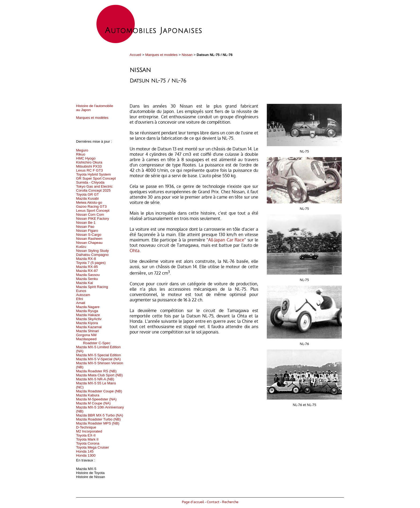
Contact (213, 502)
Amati (81, 303)
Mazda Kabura (88, 395)
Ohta (135, 251)
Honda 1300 (86, 455)
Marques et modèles (161, 55)
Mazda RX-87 (87, 271)
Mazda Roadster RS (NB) (96, 371)
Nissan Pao (85, 227)
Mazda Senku (87, 279)
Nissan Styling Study (92, 251)
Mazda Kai (85, 283)
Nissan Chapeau (89, 243)
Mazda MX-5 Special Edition (98, 355)
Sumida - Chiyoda (90, 182)
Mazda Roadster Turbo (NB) (98, 419)
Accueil (135, 55)
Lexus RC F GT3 (89, 170)
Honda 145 (85, 451)
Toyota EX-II (86, 435)
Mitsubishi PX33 (89, 166)
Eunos (81, 291)
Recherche (230, 502)
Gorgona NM (86, 335)
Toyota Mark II (87, 439)
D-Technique (86, 427)
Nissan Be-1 (86, 223)
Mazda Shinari (87, 331)
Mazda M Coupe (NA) (93, 403)
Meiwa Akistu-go (89, 202)
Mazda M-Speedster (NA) (96, 399)
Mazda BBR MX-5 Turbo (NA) (100, 415)
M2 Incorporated (89, 431)
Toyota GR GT (87, 194)
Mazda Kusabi (87, 198)
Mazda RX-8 (86, 259)
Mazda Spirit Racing (92, 287)
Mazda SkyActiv (89, 319)
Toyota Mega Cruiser (93, 447)
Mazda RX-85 (87, 267)
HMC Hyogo (86, 158)
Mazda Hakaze (88, 315)
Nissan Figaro (87, 231)
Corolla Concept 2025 (93, 190)
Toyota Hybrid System (93, 174)
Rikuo (81, 154)
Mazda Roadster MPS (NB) (98, 423)
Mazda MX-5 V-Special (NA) (98, 359)
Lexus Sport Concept (93, 211)
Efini (80, 299)
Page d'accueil (193, 502)
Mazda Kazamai (89, 327)
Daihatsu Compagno (92, 255)
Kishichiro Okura (89, 162)
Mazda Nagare (88, 307)
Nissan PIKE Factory (93, 219)
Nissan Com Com (90, 215)
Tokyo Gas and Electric (94, 186)
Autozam (83, 295)
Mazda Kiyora (87, 323)
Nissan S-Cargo (89, 235)
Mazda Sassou (88, 275)
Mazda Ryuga (87, 311)
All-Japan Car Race (226, 240)
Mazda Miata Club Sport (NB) (99, 375)
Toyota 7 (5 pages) (91, 263)
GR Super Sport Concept (96, 178)
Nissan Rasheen (89, 239)
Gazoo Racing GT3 (91, 206)
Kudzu (81, 247)
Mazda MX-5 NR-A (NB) (95, 379)
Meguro (82, 150)
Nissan (187, 55)
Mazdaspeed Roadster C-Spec (93, 341)
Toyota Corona (88, 443)
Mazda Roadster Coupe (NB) (99, 391)
